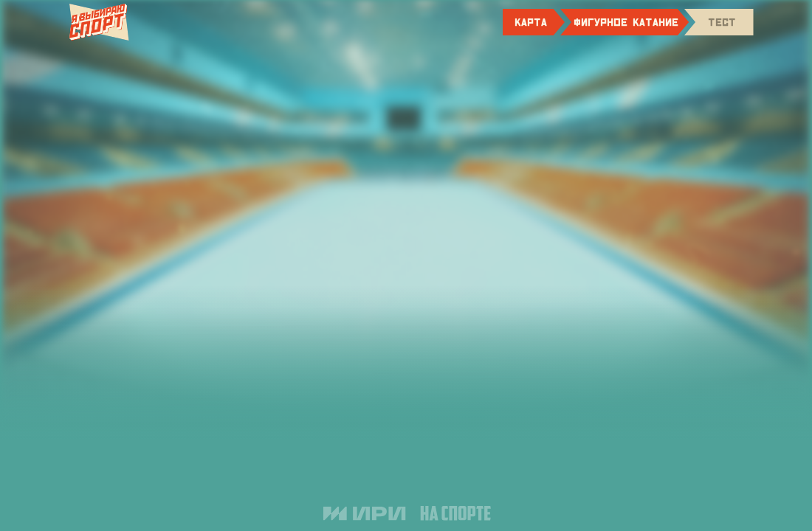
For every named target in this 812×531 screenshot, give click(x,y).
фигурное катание (626, 22)
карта (531, 22)
